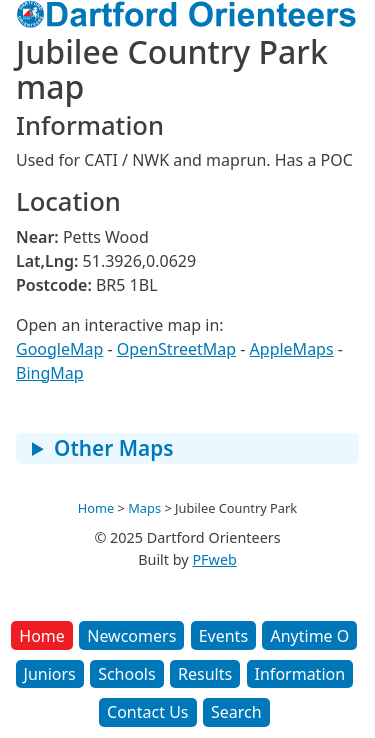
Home (42, 636)
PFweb (214, 559)
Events (223, 636)
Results (205, 674)
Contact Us (147, 712)
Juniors (50, 674)
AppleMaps (292, 349)
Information (300, 674)
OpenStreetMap (176, 349)
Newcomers (131, 636)
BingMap (50, 373)
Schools (127, 674)
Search (236, 712)
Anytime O (309, 636)
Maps (144, 508)
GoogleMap (59, 349)
